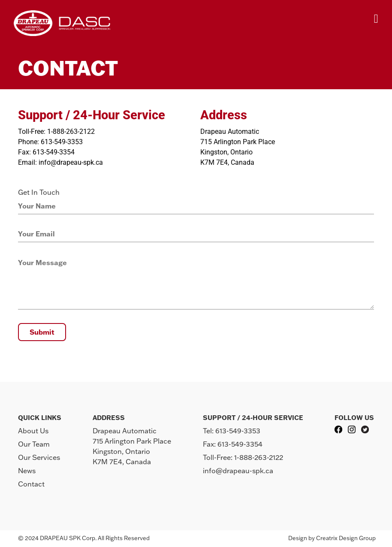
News (27, 471)
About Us (33, 431)
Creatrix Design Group (346, 538)
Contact (31, 484)
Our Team (34, 444)
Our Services (39, 457)
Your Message (42, 263)
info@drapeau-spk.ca (238, 471)
